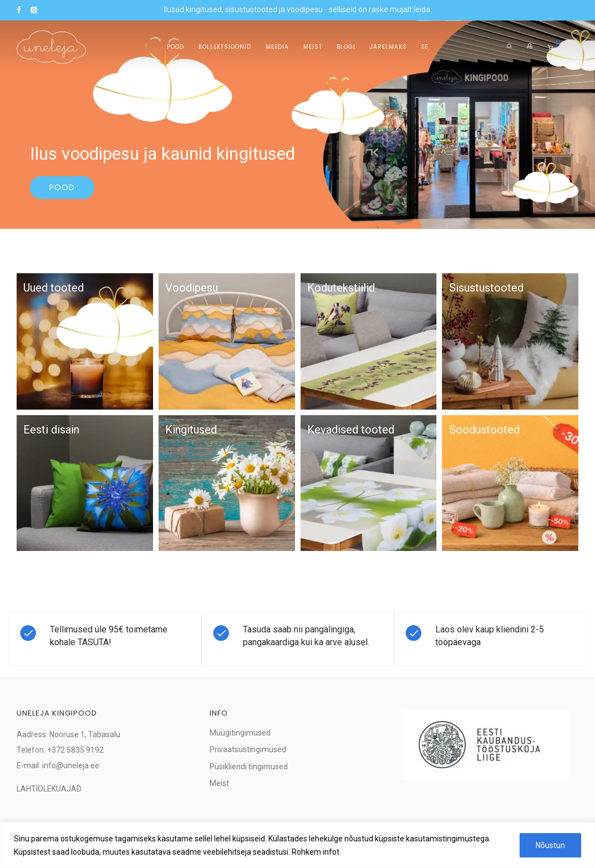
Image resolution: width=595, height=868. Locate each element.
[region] (297, 845)
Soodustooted (484, 430)
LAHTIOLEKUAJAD (49, 789)
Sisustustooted (486, 288)
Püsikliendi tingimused (249, 767)
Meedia (277, 47)
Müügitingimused (240, 733)
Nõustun (550, 845)
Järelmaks (388, 47)
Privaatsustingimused (248, 749)
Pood (176, 47)
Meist (313, 47)
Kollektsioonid (225, 47)
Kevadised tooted (351, 430)
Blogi (346, 47)
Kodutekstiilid (341, 288)
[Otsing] (509, 46)
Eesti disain (51, 430)
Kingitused (191, 430)
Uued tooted (54, 288)
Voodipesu (192, 288)
